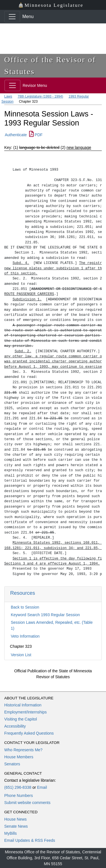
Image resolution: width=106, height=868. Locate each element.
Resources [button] (23, 593)
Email (42, 787)
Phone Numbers (19, 796)
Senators (12, 764)
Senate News (16, 826)
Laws (8, 96)
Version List (21, 655)
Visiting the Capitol (21, 719)
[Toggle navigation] (12, 17)
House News (15, 819)
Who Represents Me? (23, 750)
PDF (36, 135)
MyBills (10, 833)
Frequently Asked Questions (29, 733)
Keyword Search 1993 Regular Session (45, 615)
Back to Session (25, 607)
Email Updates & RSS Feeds (30, 840)
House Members (19, 757)
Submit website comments (27, 803)
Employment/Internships (25, 712)
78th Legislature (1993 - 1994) (40, 96)
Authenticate (16, 135)
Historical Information (23, 705)
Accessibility (15, 726)
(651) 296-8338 (18, 787)
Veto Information (25, 636)
